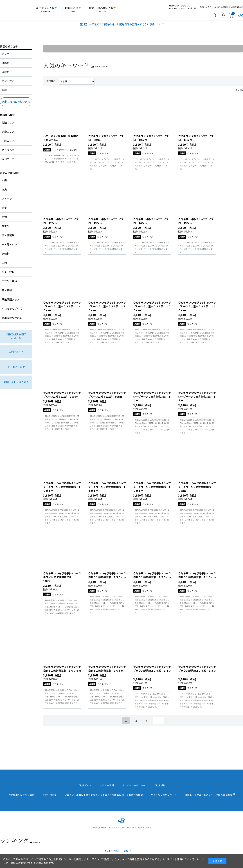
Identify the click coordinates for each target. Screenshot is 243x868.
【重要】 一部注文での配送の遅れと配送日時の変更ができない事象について (122, 24)
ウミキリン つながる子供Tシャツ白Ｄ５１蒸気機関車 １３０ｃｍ (107, 575)
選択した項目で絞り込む (16, 102)
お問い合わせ (237, 7)
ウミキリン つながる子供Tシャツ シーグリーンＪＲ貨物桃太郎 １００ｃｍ (152, 487)
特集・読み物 (103, 9)
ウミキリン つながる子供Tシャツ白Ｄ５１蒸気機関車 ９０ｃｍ (107, 669)
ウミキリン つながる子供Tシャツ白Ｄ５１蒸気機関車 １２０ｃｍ (152, 575)
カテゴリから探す (10, 173)
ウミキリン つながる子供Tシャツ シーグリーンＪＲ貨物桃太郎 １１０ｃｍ (107, 487)
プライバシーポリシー (134, 785)
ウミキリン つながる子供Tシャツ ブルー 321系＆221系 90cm (107, 395)
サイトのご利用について (164, 795)
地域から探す (8, 115)
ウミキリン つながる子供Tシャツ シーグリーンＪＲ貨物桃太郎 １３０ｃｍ (197, 397)
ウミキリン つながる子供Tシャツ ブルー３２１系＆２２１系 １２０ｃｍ (152, 306)
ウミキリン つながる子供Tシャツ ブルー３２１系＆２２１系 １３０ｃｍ (107, 306)
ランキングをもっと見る (116, 851)
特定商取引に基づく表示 (22, 795)
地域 (73, 9)
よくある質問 (107, 785)
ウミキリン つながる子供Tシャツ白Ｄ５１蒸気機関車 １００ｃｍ (62, 669)
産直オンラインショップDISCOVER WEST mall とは (183, 7)
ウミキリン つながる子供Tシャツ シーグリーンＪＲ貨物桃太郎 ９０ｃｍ (197, 487)
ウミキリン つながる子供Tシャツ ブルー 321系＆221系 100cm (62, 395)
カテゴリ (47, 9)
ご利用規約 (159, 785)
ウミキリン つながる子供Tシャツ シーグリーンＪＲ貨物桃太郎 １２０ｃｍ (62, 487)
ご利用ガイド (205, 7)
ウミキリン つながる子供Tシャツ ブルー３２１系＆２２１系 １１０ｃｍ (197, 306)
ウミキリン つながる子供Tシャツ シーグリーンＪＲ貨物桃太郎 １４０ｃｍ (152, 397)
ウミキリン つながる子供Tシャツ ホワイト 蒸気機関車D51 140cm (62, 577)
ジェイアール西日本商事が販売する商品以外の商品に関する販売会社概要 (104, 795)
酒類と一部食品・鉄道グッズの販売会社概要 (209, 795)
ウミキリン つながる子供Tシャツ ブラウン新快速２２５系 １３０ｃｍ (197, 671)
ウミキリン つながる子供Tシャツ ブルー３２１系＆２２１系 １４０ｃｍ (62, 306)
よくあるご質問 (221, 7)
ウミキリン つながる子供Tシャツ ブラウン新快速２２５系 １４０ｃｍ (152, 671)
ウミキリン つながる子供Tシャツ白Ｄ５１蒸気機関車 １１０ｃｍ (197, 575)
